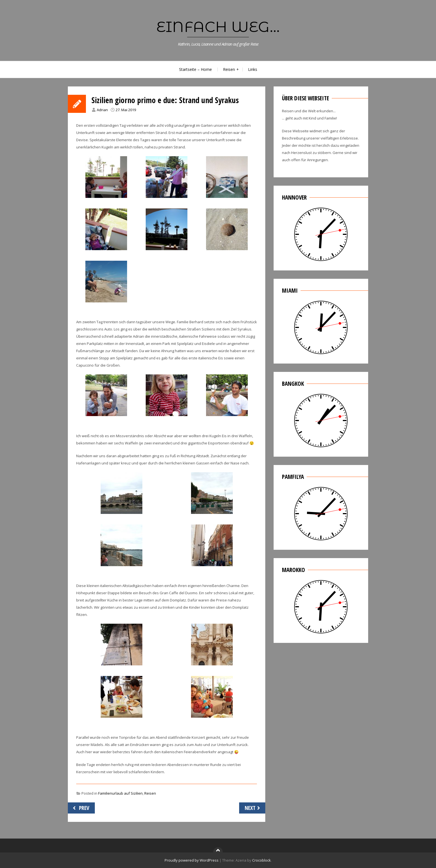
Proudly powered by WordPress (192, 860)
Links (253, 69)
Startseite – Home (195, 69)
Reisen (229, 69)
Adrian (102, 110)
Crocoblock (262, 860)
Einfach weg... (218, 27)
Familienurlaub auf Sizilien (120, 793)
